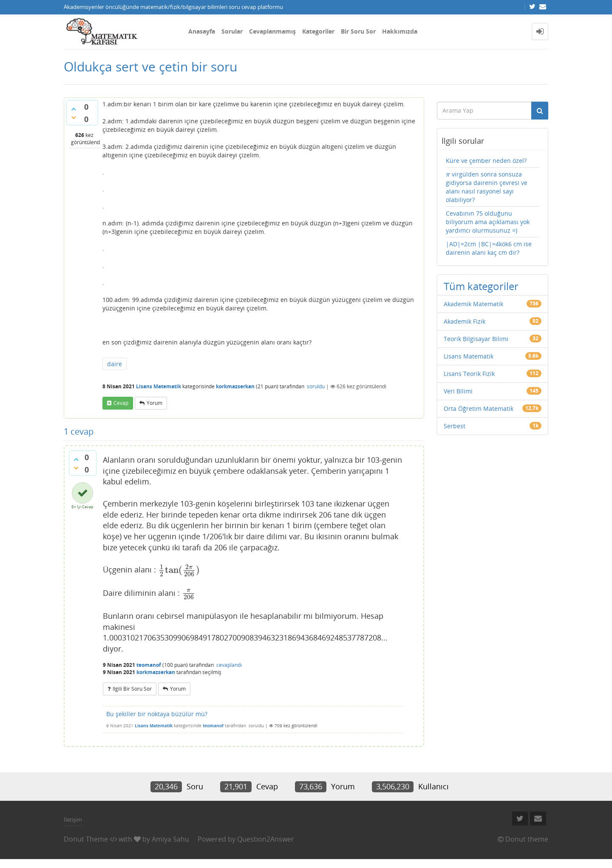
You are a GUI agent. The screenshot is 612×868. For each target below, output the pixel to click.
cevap (121, 403)
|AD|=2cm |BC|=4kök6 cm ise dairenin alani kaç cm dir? (489, 248)
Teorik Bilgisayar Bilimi (476, 339)
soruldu (316, 386)
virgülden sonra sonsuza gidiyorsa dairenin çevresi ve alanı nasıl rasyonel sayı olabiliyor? (487, 187)
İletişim (73, 820)
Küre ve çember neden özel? (486, 161)
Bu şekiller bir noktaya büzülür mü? (157, 714)
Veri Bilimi (458, 391)
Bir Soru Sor (358, 31)
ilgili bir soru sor (132, 689)
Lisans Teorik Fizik (469, 374)
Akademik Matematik (473, 304)
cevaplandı (229, 665)
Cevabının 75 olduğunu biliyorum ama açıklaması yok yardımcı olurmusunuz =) (488, 222)
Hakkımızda (400, 31)
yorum (154, 403)
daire (115, 364)
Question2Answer (266, 839)
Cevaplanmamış (272, 31)
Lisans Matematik (159, 386)
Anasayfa (202, 31)
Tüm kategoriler (481, 286)
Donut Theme (86, 839)
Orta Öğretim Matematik (479, 408)
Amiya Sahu (170, 839)
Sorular (232, 31)
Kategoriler (318, 31)
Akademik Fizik (465, 321)
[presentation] (179, 570)
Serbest (455, 426)
